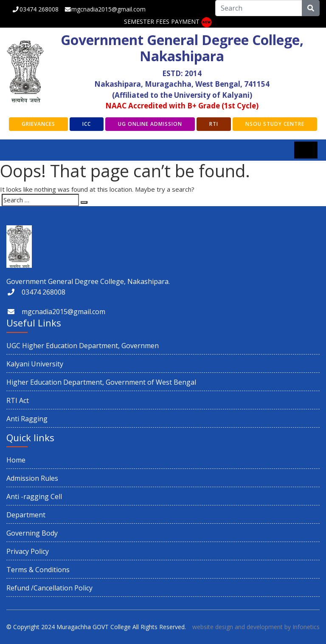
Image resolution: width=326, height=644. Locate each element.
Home (16, 460)
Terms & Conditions (38, 570)
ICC (87, 124)
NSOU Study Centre (275, 124)
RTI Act (18, 400)
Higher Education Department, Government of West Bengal (101, 382)
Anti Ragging (27, 419)
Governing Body (32, 533)
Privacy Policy (28, 551)
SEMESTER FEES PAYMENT (162, 21)
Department (26, 515)
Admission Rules (32, 478)
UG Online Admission (150, 124)
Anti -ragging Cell (34, 496)
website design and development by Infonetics (256, 627)
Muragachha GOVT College (94, 627)
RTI (214, 124)
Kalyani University (35, 364)
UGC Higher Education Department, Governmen (83, 346)
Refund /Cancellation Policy (49, 588)
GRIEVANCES (38, 124)
